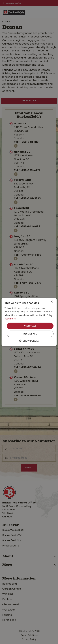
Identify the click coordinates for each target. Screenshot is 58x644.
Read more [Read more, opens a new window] (10, 319)
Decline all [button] (30, 334)
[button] (29, 341)
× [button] (52, 302)
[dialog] (29, 322)
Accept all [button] (30, 326)
